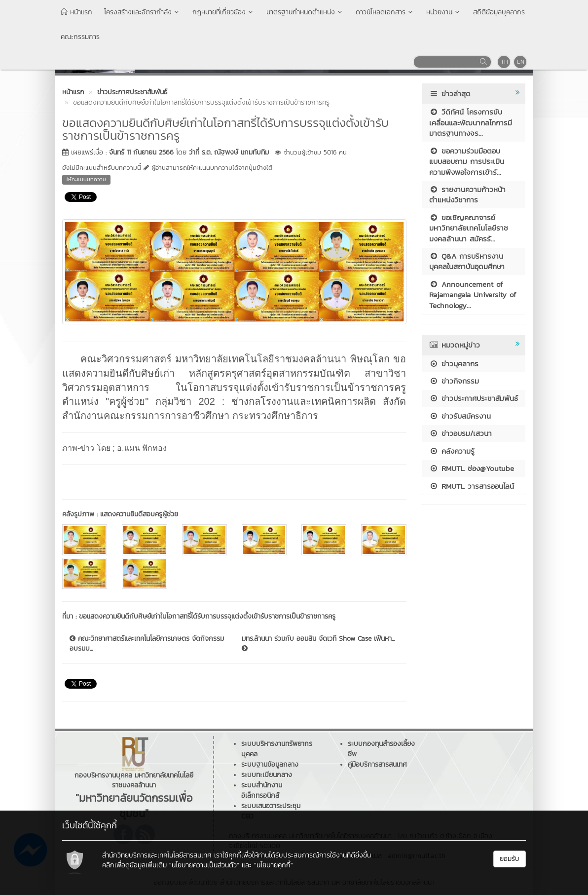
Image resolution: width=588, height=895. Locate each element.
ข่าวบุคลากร (454, 364)
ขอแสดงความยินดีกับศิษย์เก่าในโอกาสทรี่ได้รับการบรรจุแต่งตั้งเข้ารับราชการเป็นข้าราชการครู (207, 616)
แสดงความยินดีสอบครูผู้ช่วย (139, 514)
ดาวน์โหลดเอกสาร (385, 12)
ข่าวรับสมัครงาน (460, 416)
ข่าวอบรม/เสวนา (460, 433)
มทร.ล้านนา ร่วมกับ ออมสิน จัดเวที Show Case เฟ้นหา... (318, 643)
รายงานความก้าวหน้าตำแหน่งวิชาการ (467, 195)
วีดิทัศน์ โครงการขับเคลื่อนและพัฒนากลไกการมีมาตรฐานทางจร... (471, 122)
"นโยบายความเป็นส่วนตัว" (204, 865)
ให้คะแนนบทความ (86, 179)
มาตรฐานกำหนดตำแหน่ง (305, 12)
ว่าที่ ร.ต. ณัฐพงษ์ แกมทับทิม (229, 152)
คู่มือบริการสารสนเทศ (377, 764)
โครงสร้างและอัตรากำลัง (142, 12)
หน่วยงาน (444, 12)
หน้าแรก (76, 12)
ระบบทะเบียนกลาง (267, 775)
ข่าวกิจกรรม (454, 381)
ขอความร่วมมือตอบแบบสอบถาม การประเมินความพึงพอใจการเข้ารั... (467, 161)
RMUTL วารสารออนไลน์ (472, 486)
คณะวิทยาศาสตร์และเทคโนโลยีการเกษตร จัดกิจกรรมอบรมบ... (147, 644)
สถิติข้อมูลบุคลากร (499, 12)
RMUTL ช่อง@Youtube (472, 468)
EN (521, 62)
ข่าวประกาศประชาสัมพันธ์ (474, 398)
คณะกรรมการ (80, 37)
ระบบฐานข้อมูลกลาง (270, 764)
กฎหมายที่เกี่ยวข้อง (223, 12)
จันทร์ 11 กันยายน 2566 (141, 152)
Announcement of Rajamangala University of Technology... (473, 295)
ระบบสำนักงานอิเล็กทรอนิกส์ (262, 790)
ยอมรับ (510, 859)
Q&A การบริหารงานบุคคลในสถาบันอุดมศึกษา (467, 261)
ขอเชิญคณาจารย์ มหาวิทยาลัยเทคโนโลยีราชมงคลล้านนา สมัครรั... (469, 228)
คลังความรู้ (452, 451)
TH (504, 62)
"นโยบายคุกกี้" (274, 865)
